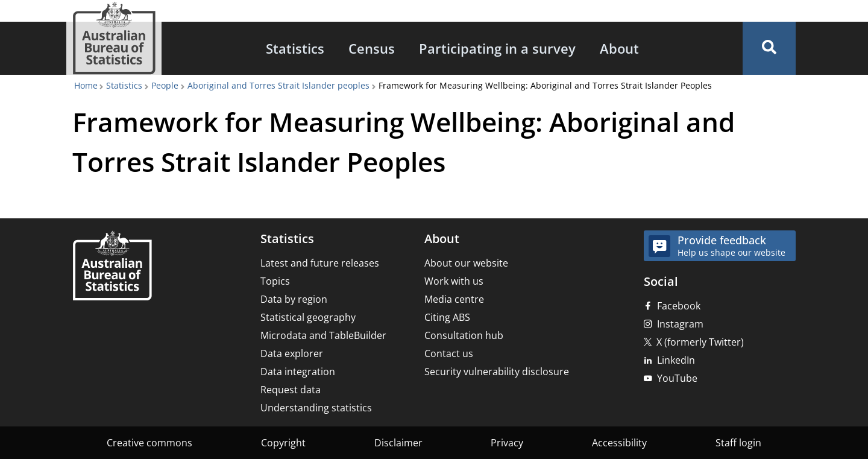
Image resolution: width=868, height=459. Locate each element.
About (619, 48)
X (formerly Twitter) (700, 342)
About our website (466, 263)
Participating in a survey (497, 48)
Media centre (454, 299)
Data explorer (292, 353)
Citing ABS (447, 317)
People (165, 85)
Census (372, 48)
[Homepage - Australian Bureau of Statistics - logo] (114, 38)
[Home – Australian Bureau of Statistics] (112, 267)
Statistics (295, 48)
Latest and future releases (320, 263)
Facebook (679, 306)
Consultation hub (464, 335)
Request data (291, 390)
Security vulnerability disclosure (497, 372)
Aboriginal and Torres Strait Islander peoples (278, 85)
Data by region (294, 299)
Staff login (738, 443)
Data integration (298, 372)
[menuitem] (295, 48)
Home (86, 85)
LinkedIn (676, 360)
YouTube (677, 378)
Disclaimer (398, 443)
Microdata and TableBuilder (323, 335)
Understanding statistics (316, 408)
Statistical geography (308, 317)
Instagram (680, 324)
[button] (769, 48)
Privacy (507, 443)
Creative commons (149, 443)
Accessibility (619, 443)
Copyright (283, 443)
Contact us (449, 353)
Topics (275, 281)
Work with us (454, 281)
